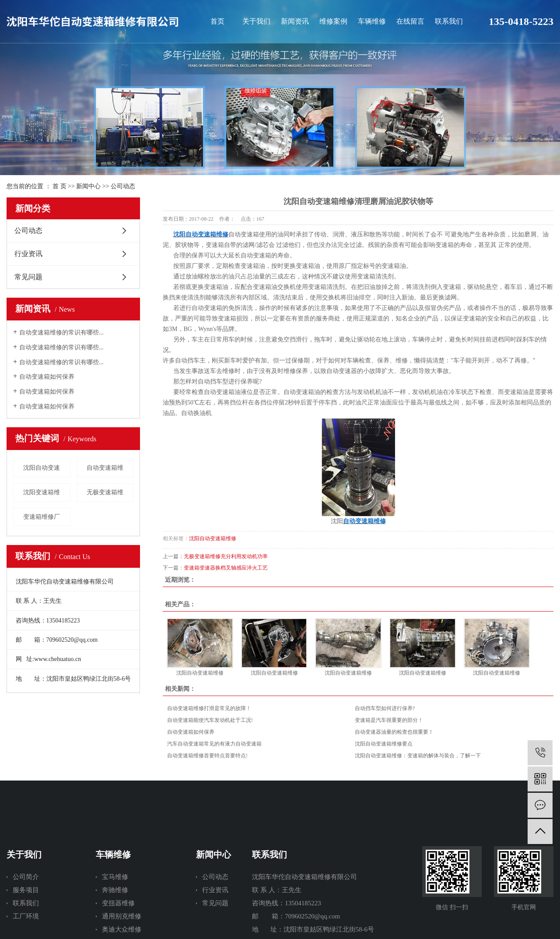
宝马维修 (115, 877)
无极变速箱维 (105, 492)
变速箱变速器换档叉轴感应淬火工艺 (226, 568)
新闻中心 (88, 186)
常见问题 (28, 277)
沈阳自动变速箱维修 (213, 538)
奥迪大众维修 (122, 929)
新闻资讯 (295, 21)
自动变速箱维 (105, 468)
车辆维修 (372, 21)
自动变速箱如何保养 (47, 377)
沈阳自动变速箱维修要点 (384, 744)
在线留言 (410, 21)
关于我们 (256, 21)
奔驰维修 (115, 890)
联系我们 (449, 21)
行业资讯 (28, 254)
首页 (217, 21)
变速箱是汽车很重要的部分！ (389, 720)
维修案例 (333, 21)
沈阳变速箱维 (42, 492)
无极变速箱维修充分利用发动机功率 (226, 556)
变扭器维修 (118, 903)
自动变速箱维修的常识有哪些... (61, 332)
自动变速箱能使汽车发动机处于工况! (210, 720)
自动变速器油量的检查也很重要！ (394, 732)
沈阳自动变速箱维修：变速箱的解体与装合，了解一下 (418, 756)
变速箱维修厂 (42, 517)
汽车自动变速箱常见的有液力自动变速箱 (214, 744)
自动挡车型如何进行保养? (385, 708)
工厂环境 (26, 916)
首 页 (59, 186)
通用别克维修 (122, 916)
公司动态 (123, 186)
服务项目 (26, 890)
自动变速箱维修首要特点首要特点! (207, 756)
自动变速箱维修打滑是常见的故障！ (209, 708)
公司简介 (26, 877)
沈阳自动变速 (42, 468)
